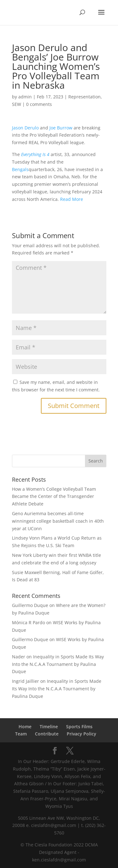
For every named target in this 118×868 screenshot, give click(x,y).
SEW (17, 104)
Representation (84, 97)
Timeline (49, 727)
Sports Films (79, 727)
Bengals (20, 169)
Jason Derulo (25, 128)
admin (25, 97)
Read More (72, 199)
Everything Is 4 (35, 154)
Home (25, 727)
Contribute (47, 734)
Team (21, 734)
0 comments (39, 104)
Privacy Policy (81, 734)
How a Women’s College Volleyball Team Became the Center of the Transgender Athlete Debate (54, 497)
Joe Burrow (61, 128)
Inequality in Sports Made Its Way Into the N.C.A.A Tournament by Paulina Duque (58, 664)
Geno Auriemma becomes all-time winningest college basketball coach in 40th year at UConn (58, 521)
